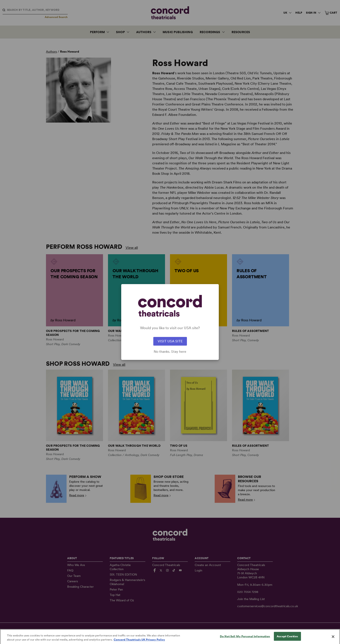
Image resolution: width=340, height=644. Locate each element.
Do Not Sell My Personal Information (245, 640)
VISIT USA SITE (170, 341)
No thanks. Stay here (170, 352)
